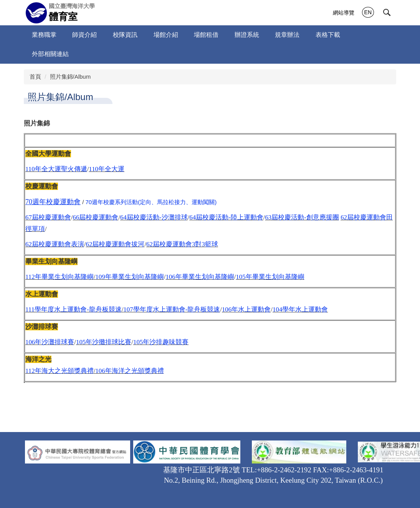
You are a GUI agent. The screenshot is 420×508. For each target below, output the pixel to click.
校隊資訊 (125, 35)
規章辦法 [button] (287, 35)
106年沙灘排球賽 (50, 342)
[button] (387, 13)
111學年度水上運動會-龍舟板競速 (74, 309)
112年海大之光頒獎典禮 (60, 371)
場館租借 (206, 35)
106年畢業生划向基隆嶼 (200, 277)
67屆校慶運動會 (48, 217)
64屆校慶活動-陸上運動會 (226, 217)
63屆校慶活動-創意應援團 (302, 217)
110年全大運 (107, 169)
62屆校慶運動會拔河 (115, 244)
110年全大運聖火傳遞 (56, 169)
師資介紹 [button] (84, 35)
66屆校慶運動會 (96, 217)
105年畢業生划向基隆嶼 (270, 277)
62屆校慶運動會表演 (55, 244)
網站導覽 (344, 13)
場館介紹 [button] (166, 35)
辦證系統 (247, 35)
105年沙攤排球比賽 (104, 342)
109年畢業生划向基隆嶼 (129, 277)
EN (368, 12)
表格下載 (328, 35)
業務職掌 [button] (44, 35)
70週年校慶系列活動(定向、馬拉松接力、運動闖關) (151, 202)
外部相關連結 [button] (50, 54)
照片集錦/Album (70, 77)
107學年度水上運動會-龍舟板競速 (172, 309)
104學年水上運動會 (300, 309)
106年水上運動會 (246, 309)
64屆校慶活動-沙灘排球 (154, 217)
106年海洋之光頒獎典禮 (129, 371)
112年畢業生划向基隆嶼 (60, 277)
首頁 (35, 77)
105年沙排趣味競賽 (161, 342)
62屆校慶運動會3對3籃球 (182, 244)
